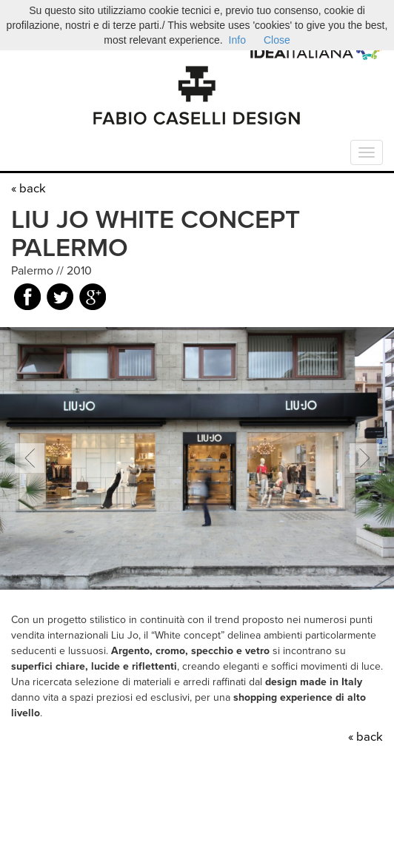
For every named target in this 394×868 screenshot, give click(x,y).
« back (29, 189)
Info (237, 40)
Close (277, 40)
